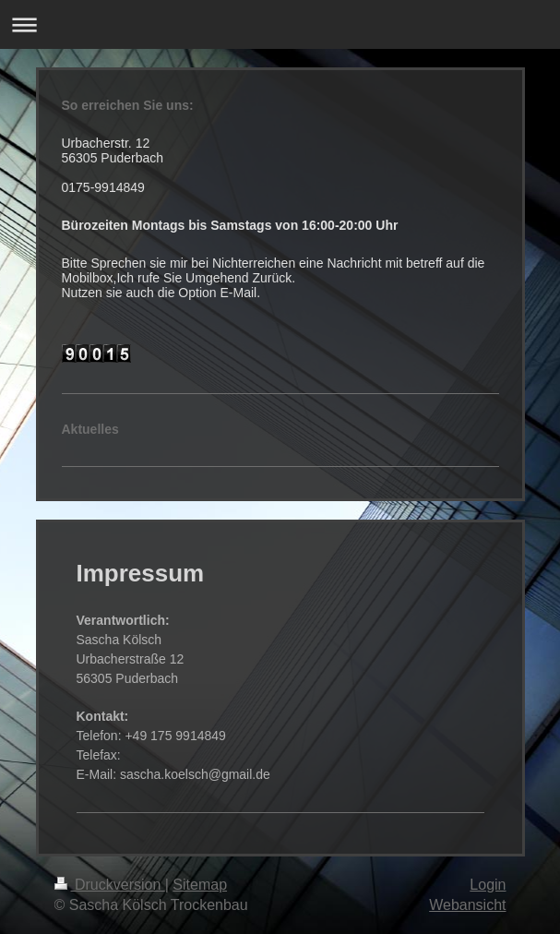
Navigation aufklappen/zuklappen (280, 24)
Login (488, 885)
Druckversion (110, 885)
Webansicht (467, 905)
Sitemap (200, 885)
